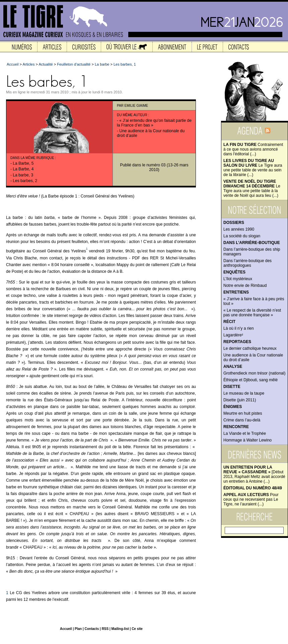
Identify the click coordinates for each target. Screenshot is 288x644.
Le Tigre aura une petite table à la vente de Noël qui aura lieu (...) (252, 188)
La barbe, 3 (23, 175)
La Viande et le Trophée (245, 433)
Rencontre (236, 427)
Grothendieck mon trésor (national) (254, 373)
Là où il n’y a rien (239, 328)
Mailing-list (120, 629)
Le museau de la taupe (244, 393)
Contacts (92, 629)
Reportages (237, 342)
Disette (232, 387)
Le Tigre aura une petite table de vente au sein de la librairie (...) (253, 168)
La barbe (102, 64)
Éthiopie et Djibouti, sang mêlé (250, 380)
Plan (78, 629)
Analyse (233, 367)
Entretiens (236, 292)
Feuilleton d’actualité (74, 64)
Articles (28, 64)
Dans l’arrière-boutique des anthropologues (247, 263)
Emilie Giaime (136, 106)
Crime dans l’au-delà (242, 420)
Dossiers (234, 223)
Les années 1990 (239, 229)
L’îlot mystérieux (238, 279)
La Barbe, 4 (23, 169)
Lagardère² (233, 335)
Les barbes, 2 (25, 181)
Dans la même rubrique (32, 158)
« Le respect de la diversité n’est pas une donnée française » (252, 313)
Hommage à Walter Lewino (247, 440)
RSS (105, 629)
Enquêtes (234, 272)
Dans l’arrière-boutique (252, 243)
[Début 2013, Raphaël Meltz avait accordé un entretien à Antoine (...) (254, 474)
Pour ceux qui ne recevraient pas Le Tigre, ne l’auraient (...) (251, 499)
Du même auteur (132, 115)
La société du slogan (242, 236)
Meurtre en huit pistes (243, 413)
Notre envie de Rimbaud (245, 286)
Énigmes (233, 407)
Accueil (13, 64)
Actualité (46, 64)
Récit (229, 322)
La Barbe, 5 (23, 163)
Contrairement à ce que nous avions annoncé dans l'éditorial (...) (253, 149)
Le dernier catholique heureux (250, 348)
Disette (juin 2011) (240, 400)
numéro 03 (156, 165)
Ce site (137, 629)
